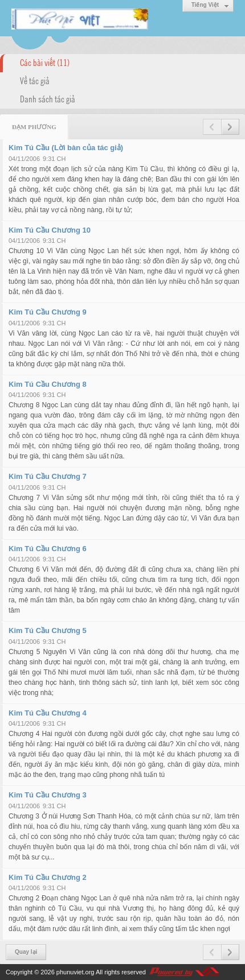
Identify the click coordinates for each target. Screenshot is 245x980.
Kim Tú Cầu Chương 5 (48, 630)
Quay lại (26, 952)
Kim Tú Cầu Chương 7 (48, 476)
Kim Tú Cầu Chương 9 (48, 312)
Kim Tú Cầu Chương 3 (48, 795)
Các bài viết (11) (45, 62)
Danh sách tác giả (48, 98)
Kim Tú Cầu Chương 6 (48, 549)
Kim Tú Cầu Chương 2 (48, 877)
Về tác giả (35, 80)
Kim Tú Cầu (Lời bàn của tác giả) (66, 148)
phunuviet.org (75, 972)
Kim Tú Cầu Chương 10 (50, 230)
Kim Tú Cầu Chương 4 (48, 713)
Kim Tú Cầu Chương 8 (48, 384)
